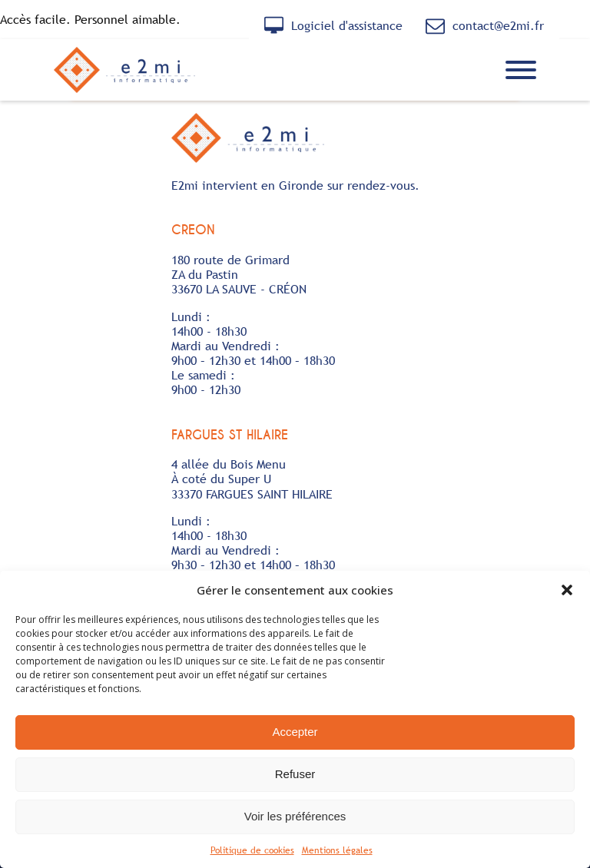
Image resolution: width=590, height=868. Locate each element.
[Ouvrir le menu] (521, 70)
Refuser (295, 774)
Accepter (295, 732)
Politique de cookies (252, 850)
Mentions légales (337, 850)
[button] (567, 590)
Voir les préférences (295, 816)
